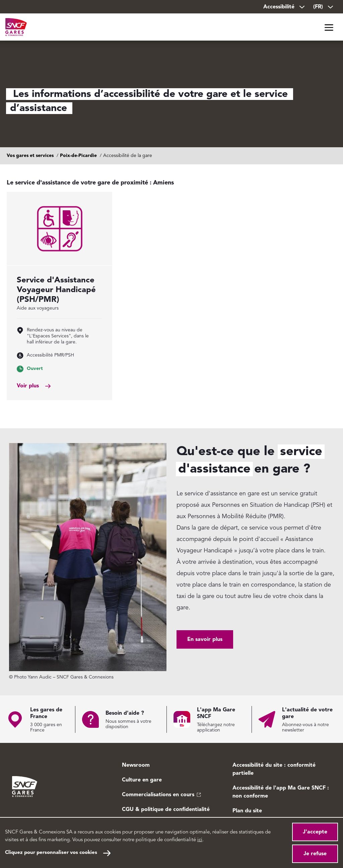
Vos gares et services (30, 156)
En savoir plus (205, 640)
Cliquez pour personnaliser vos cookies (51, 853)
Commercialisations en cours (158, 795)
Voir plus (28, 386)
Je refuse (315, 854)
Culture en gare (142, 780)
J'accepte (315, 832)
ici (200, 840)
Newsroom (136, 765)
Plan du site (247, 811)
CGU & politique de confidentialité (166, 810)
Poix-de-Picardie (78, 156)
